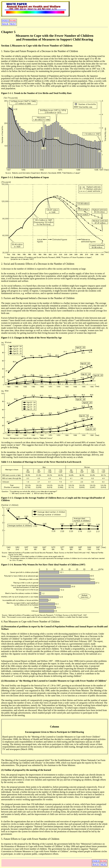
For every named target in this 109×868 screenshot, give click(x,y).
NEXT (13, 24)
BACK (5, 24)
